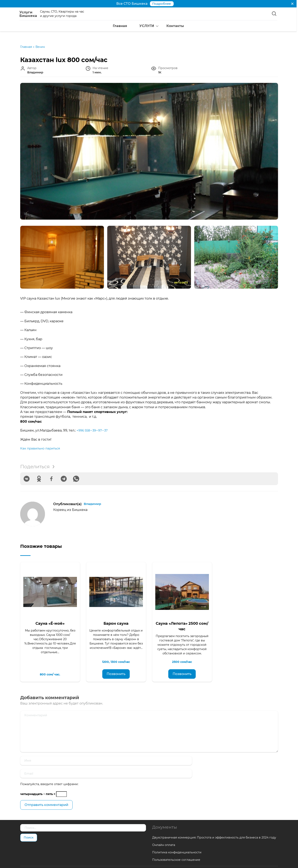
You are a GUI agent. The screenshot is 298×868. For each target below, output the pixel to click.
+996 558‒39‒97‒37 (93, 430)
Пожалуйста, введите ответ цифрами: (49, 772)
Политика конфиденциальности (177, 840)
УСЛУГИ (140, 27)
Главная (113, 27)
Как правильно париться (42, 448)
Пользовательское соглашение (176, 847)
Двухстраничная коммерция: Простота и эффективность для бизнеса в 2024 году (214, 825)
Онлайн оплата (164, 832)
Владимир (93, 504)
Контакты (169, 27)
